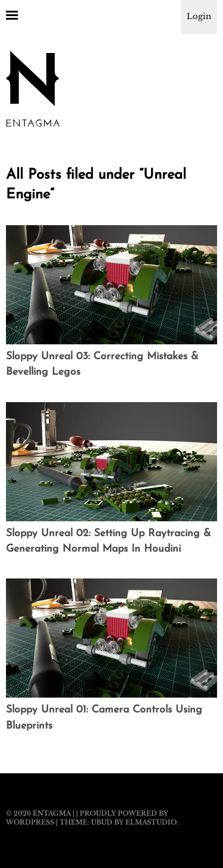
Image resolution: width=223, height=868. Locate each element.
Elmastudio (151, 822)
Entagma (52, 813)
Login (199, 16)
